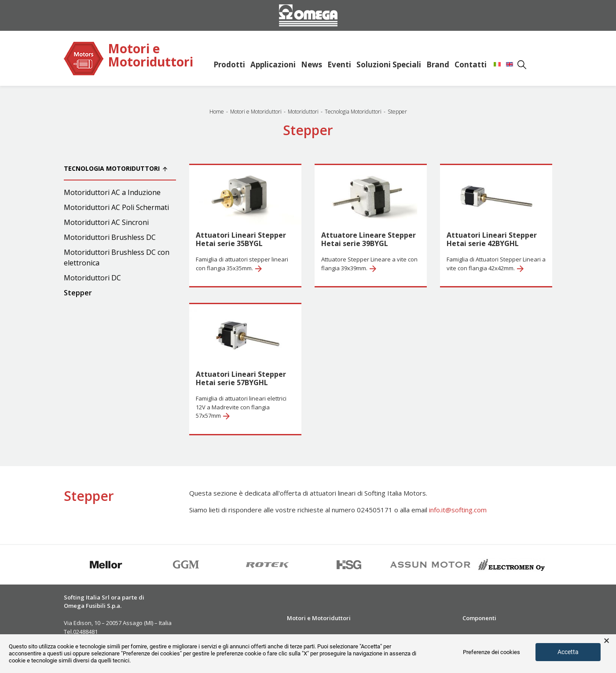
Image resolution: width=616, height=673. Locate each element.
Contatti (471, 64)
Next (559, 565)
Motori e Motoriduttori (150, 56)
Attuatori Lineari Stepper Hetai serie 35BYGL (241, 239)
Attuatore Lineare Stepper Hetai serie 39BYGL (368, 239)
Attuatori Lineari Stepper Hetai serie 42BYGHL (492, 239)
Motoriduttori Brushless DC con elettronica (117, 257)
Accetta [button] (568, 652)
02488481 (85, 632)
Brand (438, 64)
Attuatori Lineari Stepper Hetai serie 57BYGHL (241, 378)
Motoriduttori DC (92, 278)
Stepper (78, 293)
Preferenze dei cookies (491, 652)
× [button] (607, 641)
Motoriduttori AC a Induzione (112, 192)
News (312, 64)
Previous (57, 565)
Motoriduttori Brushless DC (110, 237)
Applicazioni (273, 64)
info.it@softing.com (458, 510)
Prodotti (229, 64)
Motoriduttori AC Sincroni (106, 222)
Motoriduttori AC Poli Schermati (116, 207)
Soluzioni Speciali (389, 64)
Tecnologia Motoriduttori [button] (115, 168)
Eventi (339, 64)
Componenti (479, 618)
